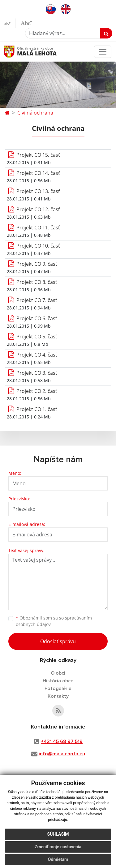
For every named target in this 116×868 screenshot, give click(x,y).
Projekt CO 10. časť (38, 246)
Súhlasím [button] (58, 834)
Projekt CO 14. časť (38, 173)
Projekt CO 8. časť (37, 282)
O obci (58, 673)
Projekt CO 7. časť (37, 300)
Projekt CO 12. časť (38, 209)
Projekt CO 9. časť (37, 264)
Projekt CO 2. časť (37, 391)
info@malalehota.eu (62, 754)
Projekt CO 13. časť (38, 191)
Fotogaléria (58, 688)
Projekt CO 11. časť (38, 228)
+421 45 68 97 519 (62, 741)
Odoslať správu (58, 641)
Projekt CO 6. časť (37, 318)
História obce (58, 681)
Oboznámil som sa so (54, 621)
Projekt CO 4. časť (37, 355)
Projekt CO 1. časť (37, 409)
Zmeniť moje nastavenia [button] (58, 847)
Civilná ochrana (35, 113)
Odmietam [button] (58, 859)
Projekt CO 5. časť (37, 337)
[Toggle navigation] (103, 52)
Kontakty (58, 696)
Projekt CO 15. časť (38, 155)
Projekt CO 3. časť (37, 373)
